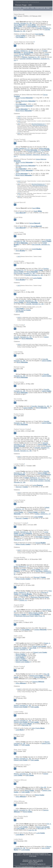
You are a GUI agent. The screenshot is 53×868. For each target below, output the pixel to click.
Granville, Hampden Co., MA (23, 23)
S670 (19, 256)
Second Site (31, 867)
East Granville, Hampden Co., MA (24, 273)
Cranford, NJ (23, 600)
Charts (32, 8)
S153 (19, 317)
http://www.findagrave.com (38, 124)
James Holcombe (27, 854)
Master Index (26, 8)
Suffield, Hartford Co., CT (22, 148)
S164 (19, 116)
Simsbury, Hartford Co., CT (22, 51)
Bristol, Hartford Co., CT (21, 566)
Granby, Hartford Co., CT (36, 151)
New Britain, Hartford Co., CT (39, 479)
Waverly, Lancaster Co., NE (22, 649)
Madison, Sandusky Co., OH (31, 57)
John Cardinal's (25, 867)
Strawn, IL (47, 643)
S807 (19, 124)
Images (48, 8)
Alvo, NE (47, 674)
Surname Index (17, 8)
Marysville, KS (26, 725)
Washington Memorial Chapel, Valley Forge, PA (30, 616)
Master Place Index (18, 10)
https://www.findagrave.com (40, 125)
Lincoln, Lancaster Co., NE (22, 810)
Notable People (39, 8)
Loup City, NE (32, 830)
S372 (19, 133)
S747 (19, 121)
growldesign (48, 867)
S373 (19, 118)
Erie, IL (49, 824)
